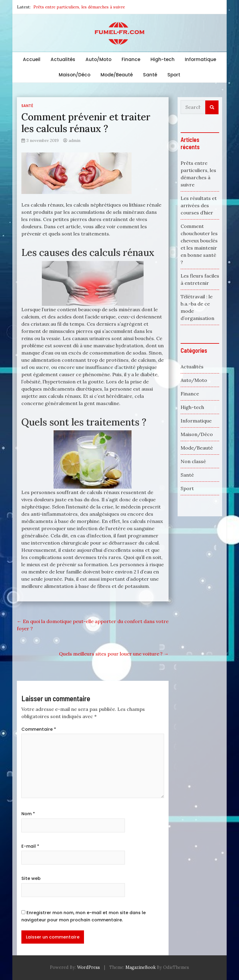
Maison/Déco (74, 75)
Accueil (32, 59)
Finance (131, 59)
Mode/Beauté (117, 75)
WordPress (88, 967)
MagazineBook (141, 967)
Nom (28, 814)
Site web (31, 878)
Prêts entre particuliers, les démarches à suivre (79, 7)
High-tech (163, 59)
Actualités (63, 59)
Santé (150, 75)
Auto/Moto (98, 59)
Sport (174, 75)
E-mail (30, 846)
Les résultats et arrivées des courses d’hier (199, 205)
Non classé (193, 461)
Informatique (200, 59)
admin (74, 140)
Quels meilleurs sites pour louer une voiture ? (114, 654)
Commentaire (39, 729)
